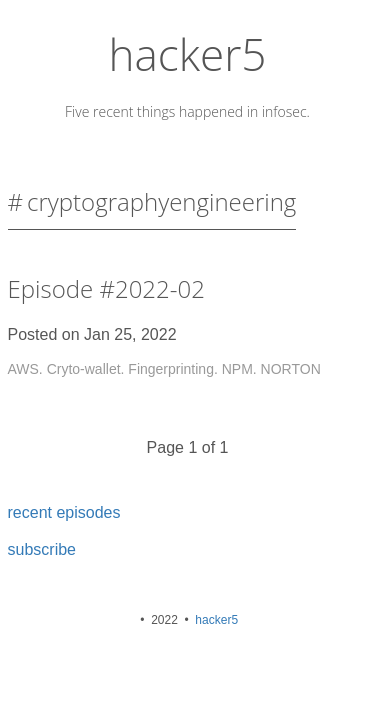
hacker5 (188, 54)
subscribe (42, 549)
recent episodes (64, 512)
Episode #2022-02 (106, 288)
